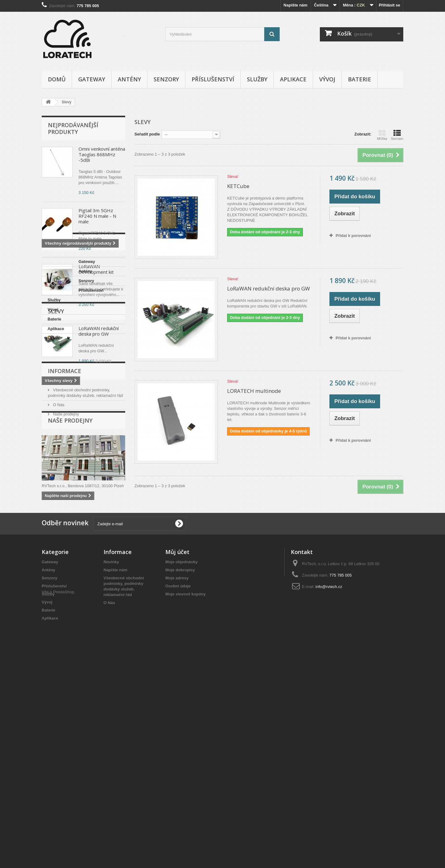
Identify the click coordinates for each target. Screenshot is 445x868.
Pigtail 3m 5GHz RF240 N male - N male (97, 216)
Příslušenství (213, 79)
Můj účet (177, 757)
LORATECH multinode (254, 391)
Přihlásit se (390, 5)
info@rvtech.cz (329, 792)
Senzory (166, 79)
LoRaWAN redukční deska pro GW (99, 477)
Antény (129, 79)
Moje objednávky (182, 767)
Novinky (111, 767)
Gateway (92, 79)
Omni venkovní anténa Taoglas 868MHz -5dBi (102, 154)
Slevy (56, 458)
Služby (257, 79)
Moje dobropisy (180, 775)
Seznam (397, 135)
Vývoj (327, 79)
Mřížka (382, 135)
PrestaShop (64, 834)
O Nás (58, 581)
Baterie (360, 79)
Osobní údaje (178, 791)
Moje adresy (177, 783)
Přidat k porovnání (353, 236)
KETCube (238, 186)
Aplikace (293, 79)
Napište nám (296, 5)
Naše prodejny (65, 590)
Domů (57, 79)
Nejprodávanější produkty (73, 128)
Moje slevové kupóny (186, 799)
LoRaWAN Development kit (96, 269)
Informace (65, 550)
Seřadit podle (147, 134)
